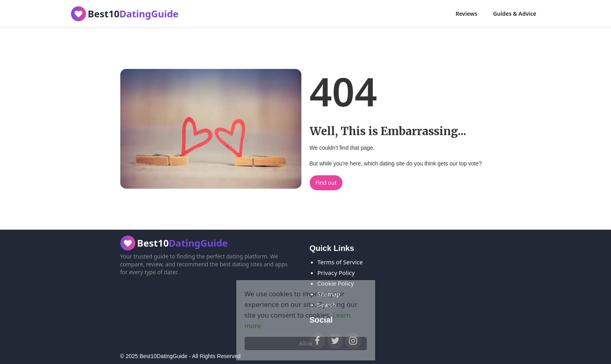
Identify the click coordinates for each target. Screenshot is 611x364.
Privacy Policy (336, 273)
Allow (305, 344)
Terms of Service (340, 262)
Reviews (466, 14)
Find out (326, 183)
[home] (125, 14)
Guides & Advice (515, 14)
